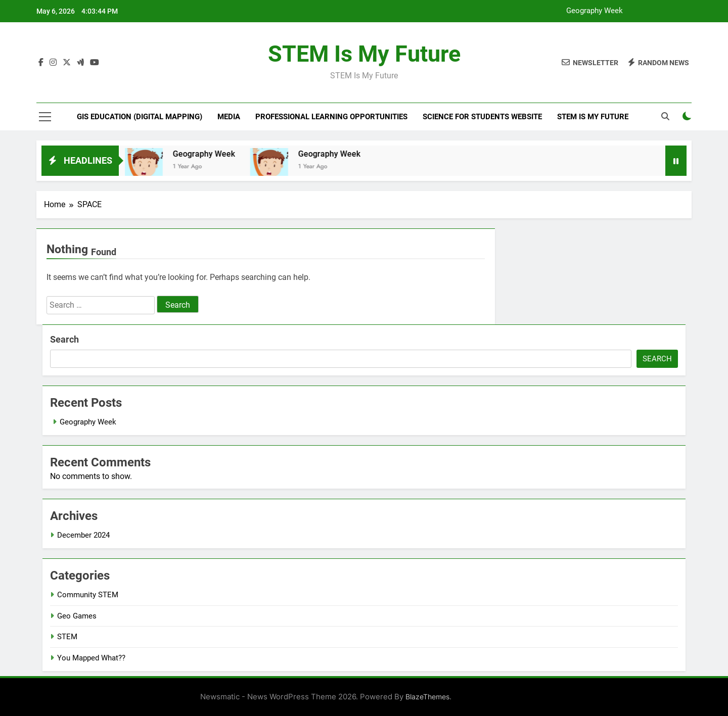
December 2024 (83, 535)
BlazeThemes (427, 697)
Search (64, 339)
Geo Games (77, 616)
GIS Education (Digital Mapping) (140, 117)
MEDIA (229, 117)
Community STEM (88, 595)
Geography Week (595, 11)
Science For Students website (482, 117)
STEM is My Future (364, 54)
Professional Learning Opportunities (331, 117)
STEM (67, 637)
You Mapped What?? (91, 658)
